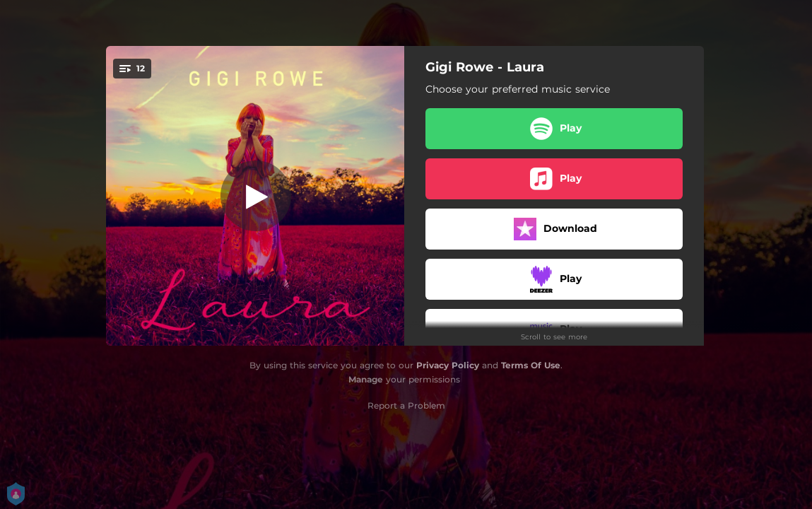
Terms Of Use (531, 365)
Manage (366, 379)
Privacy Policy (448, 365)
